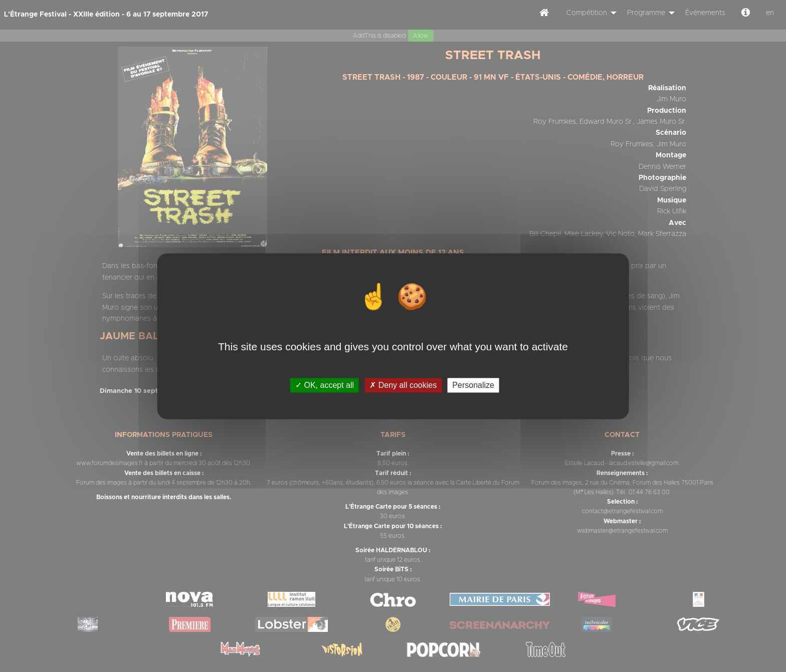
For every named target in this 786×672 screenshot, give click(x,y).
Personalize (473, 385)
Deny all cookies (403, 385)
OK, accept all (325, 385)
